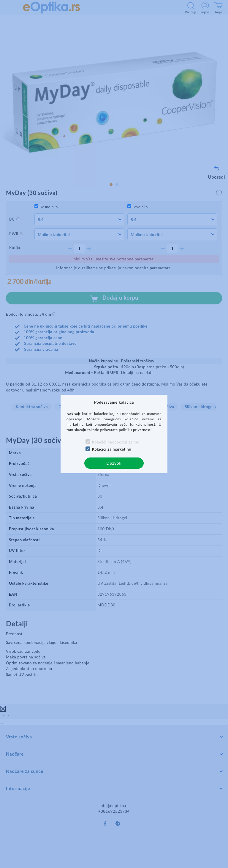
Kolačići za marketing (112, 449)
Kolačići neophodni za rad (116, 442)
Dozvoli (114, 463)
